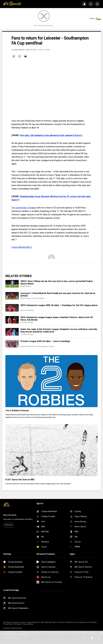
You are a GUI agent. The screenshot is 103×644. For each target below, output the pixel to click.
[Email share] (26, 56)
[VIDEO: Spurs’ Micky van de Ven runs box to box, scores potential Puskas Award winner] (12, 284)
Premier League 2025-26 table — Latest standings (45, 341)
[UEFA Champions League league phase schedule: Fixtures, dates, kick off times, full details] (12, 320)
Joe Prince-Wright (38, 298)
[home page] (12, 4)
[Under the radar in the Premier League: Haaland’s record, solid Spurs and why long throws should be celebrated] (12, 332)
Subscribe (9, 525)
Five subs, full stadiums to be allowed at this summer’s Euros (50, 135)
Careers (23, 622)
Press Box (61, 622)
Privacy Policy (8, 624)
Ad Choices (7, 622)
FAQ (42, 622)
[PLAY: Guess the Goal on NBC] (52, 450)
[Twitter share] (20, 56)
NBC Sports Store (51, 622)
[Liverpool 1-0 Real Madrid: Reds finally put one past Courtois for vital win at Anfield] (12, 296)
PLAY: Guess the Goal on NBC (20, 480)
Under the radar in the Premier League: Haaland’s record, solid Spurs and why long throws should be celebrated (59, 330)
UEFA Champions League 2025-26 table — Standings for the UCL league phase (59, 305)
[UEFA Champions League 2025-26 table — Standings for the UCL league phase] (12, 308)
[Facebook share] (14, 56)
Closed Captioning (33, 622)
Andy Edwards (19, 50)
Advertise (16, 622)
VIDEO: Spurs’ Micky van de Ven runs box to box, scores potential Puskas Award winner (57, 282)
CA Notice (18, 624)
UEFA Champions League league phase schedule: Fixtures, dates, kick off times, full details (57, 319)
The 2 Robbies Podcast (17, 411)
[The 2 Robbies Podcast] (52, 381)
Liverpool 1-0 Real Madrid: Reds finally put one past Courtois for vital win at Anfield (58, 294)
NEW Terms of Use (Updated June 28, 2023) (81, 622)
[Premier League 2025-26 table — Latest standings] (12, 344)
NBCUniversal (17, 628)
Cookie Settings (28, 624)
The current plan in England (24, 208)
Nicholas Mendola (27, 310)
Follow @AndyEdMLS (22, 247)
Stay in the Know (10, 515)
